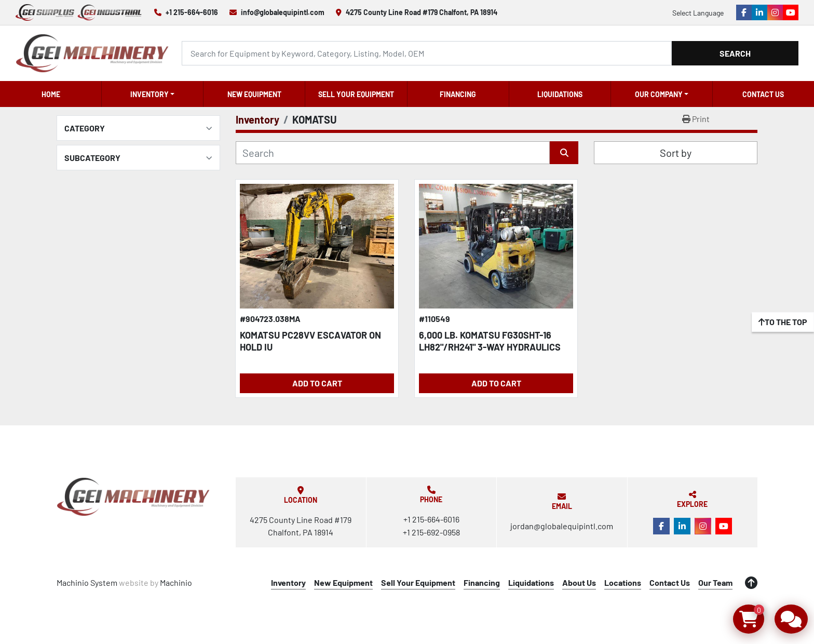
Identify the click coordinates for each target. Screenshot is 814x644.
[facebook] (744, 12)
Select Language (698, 13)
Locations (623, 582)
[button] (152, 94)
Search (735, 53)
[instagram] (775, 12)
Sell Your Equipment (356, 94)
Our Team (715, 582)
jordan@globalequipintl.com (562, 526)
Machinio (176, 582)
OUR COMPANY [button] (659, 94)
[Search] (427, 53)
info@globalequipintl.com (283, 12)
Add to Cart (317, 383)
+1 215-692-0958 (431, 532)
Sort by (676, 153)
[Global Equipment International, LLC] (133, 497)
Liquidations (560, 94)
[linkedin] (759, 12)
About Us (579, 582)
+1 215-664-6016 (192, 12)
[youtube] (791, 12)
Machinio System (87, 582)
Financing (458, 94)
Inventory (150, 94)
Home (51, 94)
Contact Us (763, 94)
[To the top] (783, 322)
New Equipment (254, 94)
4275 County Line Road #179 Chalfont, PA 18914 (422, 12)
